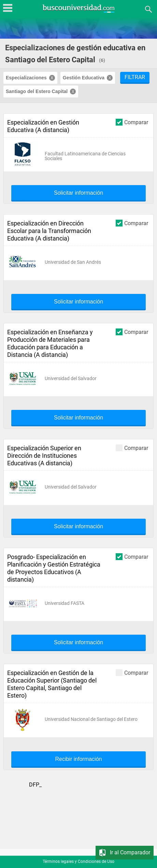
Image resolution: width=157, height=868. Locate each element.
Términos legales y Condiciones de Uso (78, 861)
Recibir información (79, 759)
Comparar (132, 122)
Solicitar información (78, 193)
